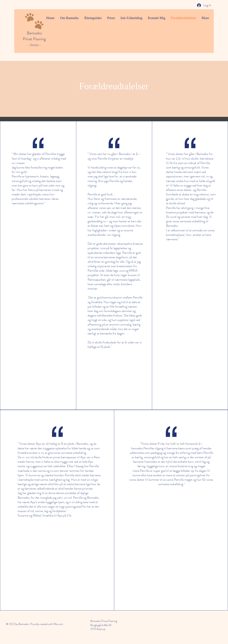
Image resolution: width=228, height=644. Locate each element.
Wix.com (58, 624)
